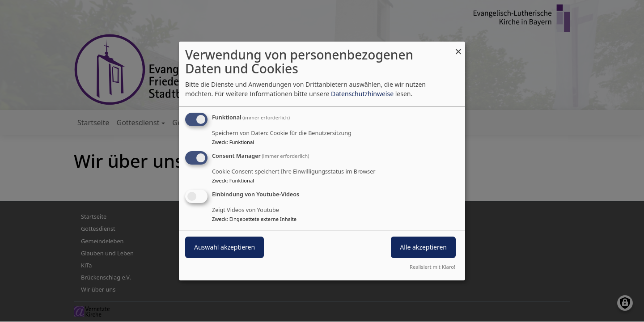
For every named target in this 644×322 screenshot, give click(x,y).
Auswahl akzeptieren (225, 247)
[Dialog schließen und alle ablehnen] (458, 47)
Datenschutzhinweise (362, 94)
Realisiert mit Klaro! (432, 267)
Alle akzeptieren (423, 247)
